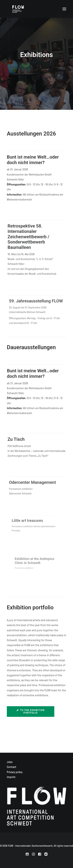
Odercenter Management (34, 483)
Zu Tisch (20, 440)
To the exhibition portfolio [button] (31, 712)
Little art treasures (31, 521)
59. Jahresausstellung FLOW (36, 304)
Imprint (11, 777)
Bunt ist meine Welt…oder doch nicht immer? (33, 160)
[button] (64, 9)
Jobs (10, 762)
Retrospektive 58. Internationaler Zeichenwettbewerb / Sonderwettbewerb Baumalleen (30, 239)
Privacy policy (15, 772)
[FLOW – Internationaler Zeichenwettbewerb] (18, 9)
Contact (12, 767)
